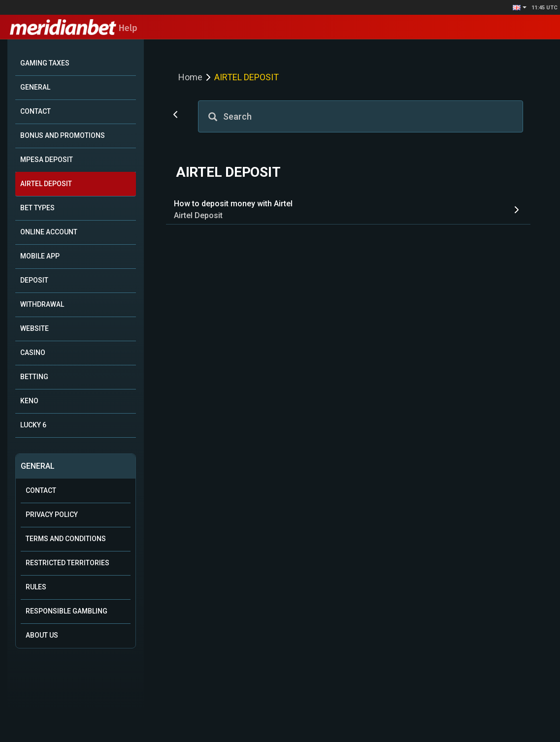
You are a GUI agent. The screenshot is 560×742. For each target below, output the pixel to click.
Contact (41, 490)
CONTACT (35, 111)
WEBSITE (34, 328)
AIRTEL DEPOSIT (46, 184)
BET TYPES (37, 208)
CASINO (33, 353)
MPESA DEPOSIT (47, 160)
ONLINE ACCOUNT (49, 232)
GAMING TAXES (45, 63)
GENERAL (35, 87)
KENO (29, 401)
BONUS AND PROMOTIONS (63, 135)
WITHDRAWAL (42, 304)
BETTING (34, 377)
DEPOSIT (34, 280)
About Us (42, 635)
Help (74, 28)
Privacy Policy (52, 515)
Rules (36, 587)
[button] (520, 7)
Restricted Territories (67, 563)
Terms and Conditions (66, 539)
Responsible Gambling (66, 611)
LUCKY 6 (33, 425)
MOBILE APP (40, 256)
